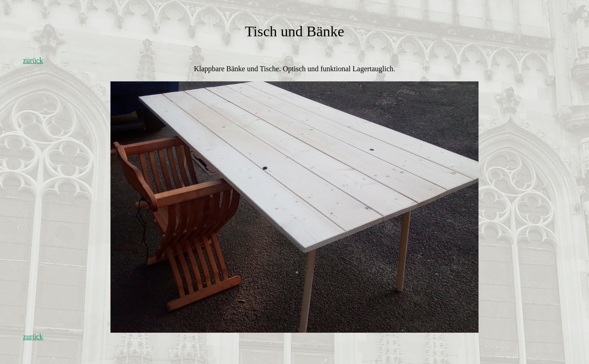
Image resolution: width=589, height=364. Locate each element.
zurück (33, 60)
